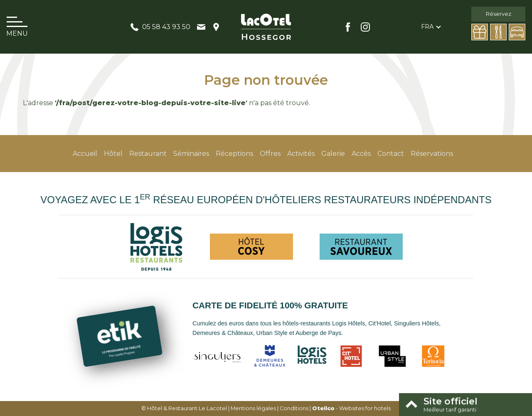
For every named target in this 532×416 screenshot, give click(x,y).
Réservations (432, 154)
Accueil (85, 154)
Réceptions (234, 154)
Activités (301, 154)
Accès (361, 154)
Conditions (294, 408)
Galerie (333, 154)
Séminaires (191, 154)
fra (427, 27)
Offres (270, 154)
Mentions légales (253, 408)
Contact (391, 154)
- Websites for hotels (351, 408)
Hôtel (113, 154)
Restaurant (148, 154)
